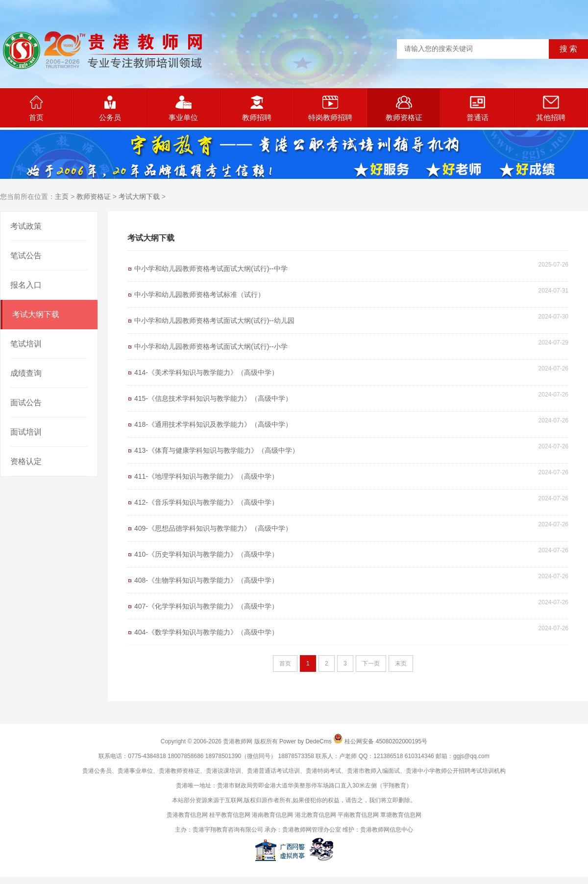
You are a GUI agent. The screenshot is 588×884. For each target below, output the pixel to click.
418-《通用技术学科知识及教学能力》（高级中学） (213, 424)
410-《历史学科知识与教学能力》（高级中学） (206, 554)
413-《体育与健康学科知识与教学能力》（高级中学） (217, 450)
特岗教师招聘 (330, 109)
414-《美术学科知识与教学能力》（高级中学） (206, 372)
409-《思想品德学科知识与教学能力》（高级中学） (213, 528)
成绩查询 (26, 373)
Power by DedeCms (306, 741)
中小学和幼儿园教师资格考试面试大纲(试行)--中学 (211, 269)
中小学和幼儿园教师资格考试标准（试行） (199, 295)
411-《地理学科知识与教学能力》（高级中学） (206, 476)
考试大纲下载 (139, 196)
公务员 (110, 109)
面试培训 (26, 432)
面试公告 (26, 403)
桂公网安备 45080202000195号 (386, 741)
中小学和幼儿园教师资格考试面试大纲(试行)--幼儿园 (214, 320)
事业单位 (183, 109)
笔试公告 (26, 256)
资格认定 (26, 461)
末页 (401, 663)
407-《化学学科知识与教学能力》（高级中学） (206, 606)
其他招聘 (551, 109)
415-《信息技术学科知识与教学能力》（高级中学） (213, 398)
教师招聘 (257, 109)
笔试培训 (26, 344)
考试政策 (26, 226)
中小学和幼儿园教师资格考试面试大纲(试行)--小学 (211, 346)
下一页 (371, 663)
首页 (36, 109)
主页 (62, 196)
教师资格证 (404, 109)
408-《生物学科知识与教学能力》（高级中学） (206, 580)
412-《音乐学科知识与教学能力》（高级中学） (206, 502)
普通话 (478, 109)
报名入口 (26, 285)
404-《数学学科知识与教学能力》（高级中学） (206, 632)
